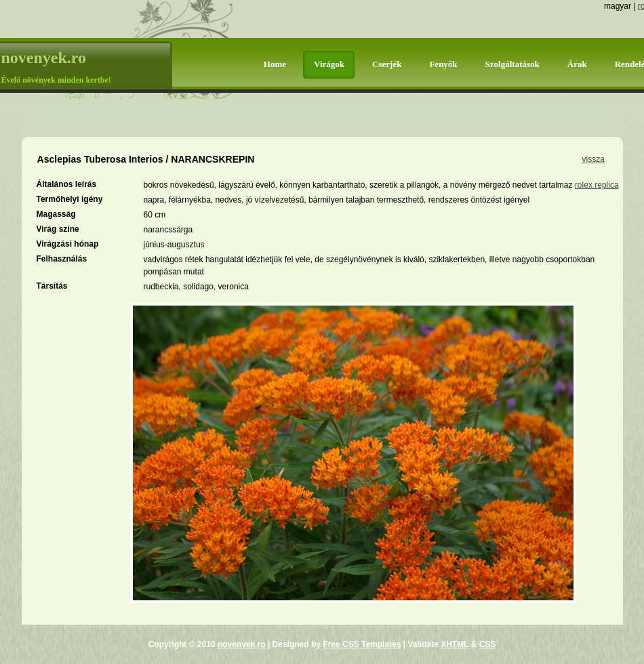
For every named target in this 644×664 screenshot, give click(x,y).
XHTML (455, 644)
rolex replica (597, 185)
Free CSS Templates (362, 644)
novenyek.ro (242, 644)
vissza (593, 159)
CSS (488, 644)
